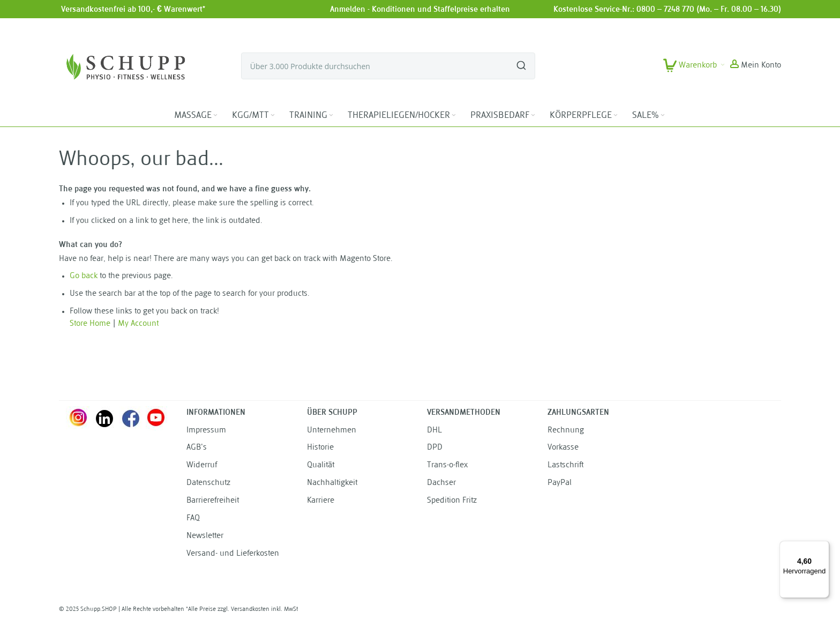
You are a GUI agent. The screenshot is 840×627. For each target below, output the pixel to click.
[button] (756, 66)
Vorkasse (563, 448)
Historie (320, 448)
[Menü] (823, 547)
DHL (434, 431)
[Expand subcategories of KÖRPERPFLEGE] (616, 115)
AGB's (197, 448)
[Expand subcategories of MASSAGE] (215, 115)
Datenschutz (208, 483)
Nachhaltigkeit (332, 483)
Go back (84, 276)
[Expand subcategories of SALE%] (663, 115)
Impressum (206, 431)
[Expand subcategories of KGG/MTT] (273, 115)
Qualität (321, 465)
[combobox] (388, 66)
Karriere (321, 501)
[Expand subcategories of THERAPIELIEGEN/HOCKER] (454, 115)
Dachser (441, 483)
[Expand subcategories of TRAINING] (331, 115)
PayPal (560, 483)
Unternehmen (332, 431)
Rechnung (566, 431)
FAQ (193, 518)
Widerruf (202, 465)
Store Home (90, 324)
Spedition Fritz (452, 501)
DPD (435, 448)
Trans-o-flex (447, 465)
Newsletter (205, 536)
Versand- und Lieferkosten (233, 554)
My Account (138, 324)
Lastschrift (565, 465)
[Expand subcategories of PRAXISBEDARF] (533, 115)
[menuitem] (197, 116)
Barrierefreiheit (213, 501)
